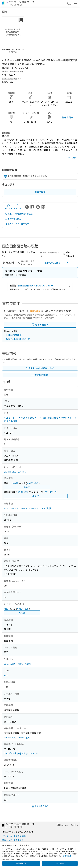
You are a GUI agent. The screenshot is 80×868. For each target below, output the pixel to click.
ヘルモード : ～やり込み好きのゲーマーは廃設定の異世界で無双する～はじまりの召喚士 (40, 419)
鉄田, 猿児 (23, 492)
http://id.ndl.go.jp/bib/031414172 (21, 753)
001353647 (33, 483)
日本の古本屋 (14, 335)
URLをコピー (17, 207)
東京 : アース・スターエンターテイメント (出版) (28, 508)
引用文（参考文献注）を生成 (19, 214)
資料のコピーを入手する (13, 840)
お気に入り (8, 207)
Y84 (6, 675)
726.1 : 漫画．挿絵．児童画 (17, 664)
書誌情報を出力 (13, 219)
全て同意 (60, 863)
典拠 (27, 487)
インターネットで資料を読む (15, 836)
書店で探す (40, 192)
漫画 (6, 609)
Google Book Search (18, 339)
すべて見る (72, 158)
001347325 (23, 609)
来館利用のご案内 (57, 263)
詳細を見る (68, 117)
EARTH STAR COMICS (15, 472)
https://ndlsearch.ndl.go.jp (18, 737)
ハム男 (15, 483)
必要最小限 (21, 863)
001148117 (50, 492)
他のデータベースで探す (17, 224)
